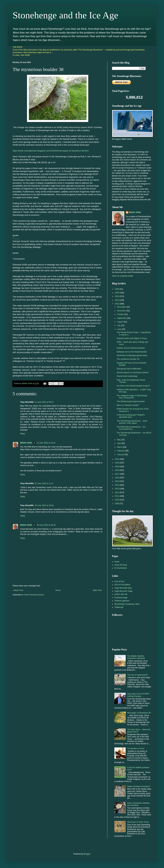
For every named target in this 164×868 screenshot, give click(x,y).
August (120, 322)
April (119, 443)
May (119, 440)
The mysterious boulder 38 (128, 359)
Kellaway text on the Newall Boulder (132, 352)
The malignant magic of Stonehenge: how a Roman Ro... (132, 397)
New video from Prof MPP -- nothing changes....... (139, 695)
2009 (117, 504)
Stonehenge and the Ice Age (65, 15)
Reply (23, 434)
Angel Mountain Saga (123, 591)
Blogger (87, 854)
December (122, 307)
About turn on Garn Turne (138, 822)
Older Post (97, 590)
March (120, 447)
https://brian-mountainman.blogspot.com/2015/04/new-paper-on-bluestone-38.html (51, 151)
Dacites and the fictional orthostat (131, 348)
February (121, 451)
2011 (117, 496)
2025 (117, 293)
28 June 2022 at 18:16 (46, 525)
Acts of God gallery (122, 585)
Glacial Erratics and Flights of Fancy (132, 338)
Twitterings (119, 607)
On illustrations (121, 568)
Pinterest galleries (122, 601)
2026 (117, 289)
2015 (117, 481)
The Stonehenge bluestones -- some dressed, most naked (132, 422)
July (119, 325)
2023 (117, 300)
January (121, 455)
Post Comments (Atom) (34, 595)
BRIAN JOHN (26, 443)
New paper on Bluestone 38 (139, 713)
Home (58, 590)
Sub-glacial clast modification (129, 369)
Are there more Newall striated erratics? (133, 386)
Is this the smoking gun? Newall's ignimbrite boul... (131, 416)
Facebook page (121, 598)
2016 (117, 478)
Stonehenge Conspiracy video (127, 604)
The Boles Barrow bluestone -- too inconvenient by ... (131, 428)
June (119, 329)
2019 (117, 467)
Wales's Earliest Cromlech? (139, 786)
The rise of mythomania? (138, 675)
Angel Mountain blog (123, 588)
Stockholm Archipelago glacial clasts (132, 355)
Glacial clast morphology (127, 376)
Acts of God (119, 581)
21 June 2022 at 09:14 (44, 402)
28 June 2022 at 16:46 (44, 505)
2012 (117, 492)
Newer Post (18, 590)
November (122, 311)
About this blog (121, 565)
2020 (117, 463)
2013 (117, 489)
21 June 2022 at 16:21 (46, 443)
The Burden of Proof (136, 749)
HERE (27, 55)
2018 (117, 470)
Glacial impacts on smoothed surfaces (133, 373)
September (122, 318)
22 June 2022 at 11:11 (44, 483)
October (121, 314)
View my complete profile (122, 276)
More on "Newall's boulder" (128, 405)
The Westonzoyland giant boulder (131, 401)
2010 (117, 500)
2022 (117, 304)
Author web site (121, 594)
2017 (117, 474)
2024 (117, 296)
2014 (117, 485)
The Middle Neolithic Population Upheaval (136, 657)
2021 (117, 459)
